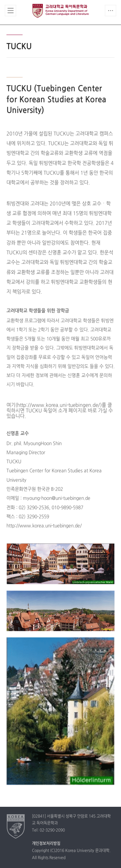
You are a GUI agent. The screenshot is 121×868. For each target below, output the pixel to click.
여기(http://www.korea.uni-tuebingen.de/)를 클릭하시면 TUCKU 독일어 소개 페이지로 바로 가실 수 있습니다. (60, 411)
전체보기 (10, 11)
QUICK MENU (111, 11)
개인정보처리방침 (46, 844)
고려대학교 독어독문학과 (60, 11)
